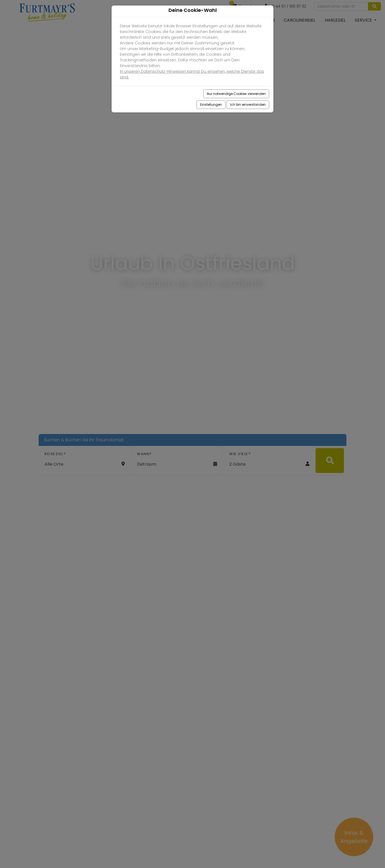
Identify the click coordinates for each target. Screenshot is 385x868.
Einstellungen (211, 105)
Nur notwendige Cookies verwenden (236, 94)
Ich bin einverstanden (248, 105)
